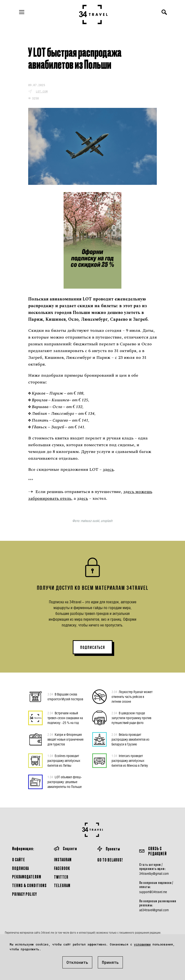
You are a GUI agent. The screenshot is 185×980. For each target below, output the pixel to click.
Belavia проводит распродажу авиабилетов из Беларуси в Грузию (130, 739)
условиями (142, 944)
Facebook (62, 868)
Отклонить (77, 962)
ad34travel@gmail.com (154, 910)
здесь (108, 469)
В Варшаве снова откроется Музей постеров (65, 696)
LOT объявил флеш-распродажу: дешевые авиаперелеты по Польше (65, 782)
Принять (110, 962)
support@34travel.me (153, 892)
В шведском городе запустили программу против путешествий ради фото (131, 718)
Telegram (62, 885)
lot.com (42, 91)
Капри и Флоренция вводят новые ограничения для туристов (65, 739)
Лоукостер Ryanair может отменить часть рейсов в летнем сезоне (132, 696)
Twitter (61, 877)
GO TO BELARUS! (110, 860)
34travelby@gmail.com (154, 874)
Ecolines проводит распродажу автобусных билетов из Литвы (64, 760)
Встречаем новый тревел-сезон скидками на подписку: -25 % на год (65, 718)
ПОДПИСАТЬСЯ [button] (93, 647)
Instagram (63, 859)
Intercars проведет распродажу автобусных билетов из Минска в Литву (130, 760)
